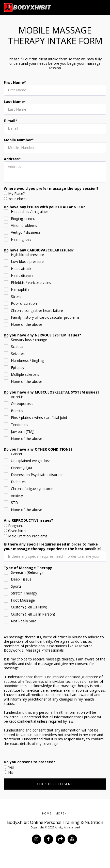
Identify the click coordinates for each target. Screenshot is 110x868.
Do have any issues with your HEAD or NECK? (44, 207)
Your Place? (18, 199)
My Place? (16, 194)
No (11, 772)
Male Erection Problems (28, 536)
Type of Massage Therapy (28, 568)
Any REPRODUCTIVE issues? (28, 520)
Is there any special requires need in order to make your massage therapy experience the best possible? (53, 546)
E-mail (10, 121)
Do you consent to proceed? (29, 762)
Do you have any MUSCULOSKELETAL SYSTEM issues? (52, 392)
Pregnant (16, 526)
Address (11, 159)
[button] (103, 8)
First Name (14, 82)
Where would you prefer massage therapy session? (51, 189)
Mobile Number (18, 140)
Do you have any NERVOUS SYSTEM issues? (42, 335)
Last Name (14, 102)
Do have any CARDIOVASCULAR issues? (39, 250)
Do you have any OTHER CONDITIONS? (38, 449)
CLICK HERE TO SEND (55, 784)
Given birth (17, 531)
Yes (11, 767)
